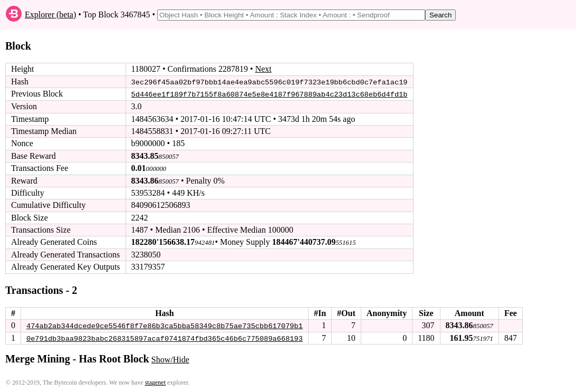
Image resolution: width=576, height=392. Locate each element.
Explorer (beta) (50, 15)
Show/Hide (170, 359)
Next (263, 69)
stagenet (155, 382)
